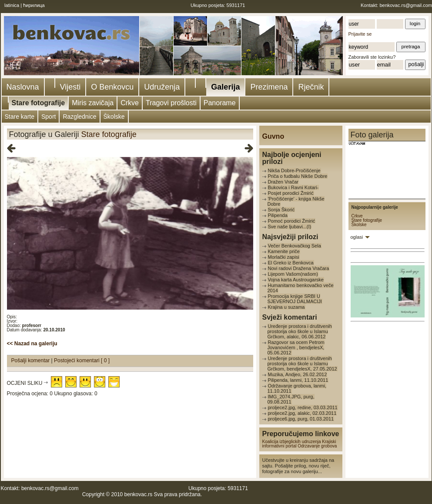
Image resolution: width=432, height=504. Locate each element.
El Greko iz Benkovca (291, 263)
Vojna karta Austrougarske (296, 280)
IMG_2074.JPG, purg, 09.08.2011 (291, 399)
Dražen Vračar (283, 182)
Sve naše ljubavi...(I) (290, 227)
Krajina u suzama (286, 307)
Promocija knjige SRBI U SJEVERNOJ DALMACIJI (295, 299)
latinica (12, 5)
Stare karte (20, 117)
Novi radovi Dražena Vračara (299, 268)
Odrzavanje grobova (317, 446)
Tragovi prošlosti (171, 103)
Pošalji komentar (31, 360)
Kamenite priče (284, 251)
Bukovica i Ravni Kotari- (293, 187)
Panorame (220, 103)
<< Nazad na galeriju (32, 344)
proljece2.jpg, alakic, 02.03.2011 (302, 413)
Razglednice (79, 117)
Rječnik (311, 87)
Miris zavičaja (93, 103)
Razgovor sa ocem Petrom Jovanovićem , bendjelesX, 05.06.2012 (296, 347)
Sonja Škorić (281, 210)
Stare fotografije (39, 103)
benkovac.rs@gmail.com (406, 5)
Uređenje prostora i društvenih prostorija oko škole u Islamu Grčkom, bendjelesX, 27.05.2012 (302, 364)
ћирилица (34, 5)
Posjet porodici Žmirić (291, 193)
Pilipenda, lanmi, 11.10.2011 (298, 380)
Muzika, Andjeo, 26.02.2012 (298, 374)
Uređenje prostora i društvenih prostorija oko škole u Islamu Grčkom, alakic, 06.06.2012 (300, 331)
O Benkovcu (112, 87)
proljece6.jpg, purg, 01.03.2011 (301, 419)
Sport (49, 117)
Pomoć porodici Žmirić (292, 221)
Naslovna (23, 87)
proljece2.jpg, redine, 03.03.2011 (303, 407)
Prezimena (269, 87)
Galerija (225, 87)
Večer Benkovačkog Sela (295, 246)
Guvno (273, 136)
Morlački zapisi (284, 257)
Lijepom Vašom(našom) (293, 274)
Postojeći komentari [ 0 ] (82, 360)
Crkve (130, 103)
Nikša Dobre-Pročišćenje (294, 170)
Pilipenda (278, 215)
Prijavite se (360, 34)
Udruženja (162, 87)
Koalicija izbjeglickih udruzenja (292, 442)
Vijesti (70, 87)
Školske (114, 117)
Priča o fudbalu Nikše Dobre (298, 176)
